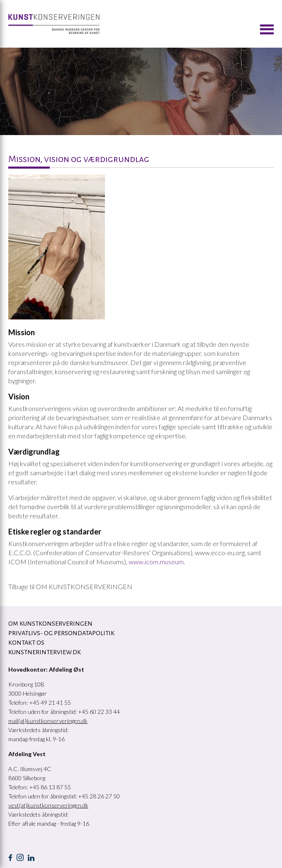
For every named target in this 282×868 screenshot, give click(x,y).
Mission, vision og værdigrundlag (79, 159)
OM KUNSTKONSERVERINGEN (50, 624)
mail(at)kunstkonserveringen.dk (48, 721)
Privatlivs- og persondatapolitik (61, 633)
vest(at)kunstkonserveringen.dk (48, 805)
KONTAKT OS (26, 643)
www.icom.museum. (157, 562)
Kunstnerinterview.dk (45, 652)
